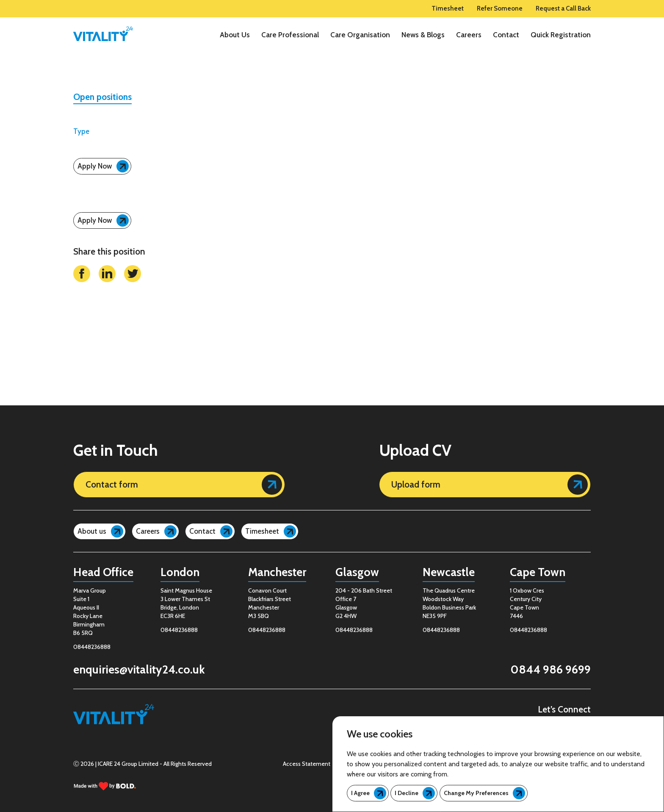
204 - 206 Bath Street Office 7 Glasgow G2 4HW (364, 603)
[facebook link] (82, 303)
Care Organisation (360, 35)
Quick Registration (561, 35)
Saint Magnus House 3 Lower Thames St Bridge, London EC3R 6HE (186, 603)
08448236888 (92, 647)
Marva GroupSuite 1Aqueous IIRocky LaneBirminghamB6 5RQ (90, 612)
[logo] (103, 34)
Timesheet (448, 9)
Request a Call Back (563, 9)
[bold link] (105, 786)
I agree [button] (360, 793)
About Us (235, 35)
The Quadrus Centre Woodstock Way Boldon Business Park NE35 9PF (449, 603)
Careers (469, 35)
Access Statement (307, 764)
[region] (364, 35)
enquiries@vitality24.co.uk (139, 669)
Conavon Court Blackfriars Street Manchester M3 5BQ (270, 603)
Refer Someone (500, 9)
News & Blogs (423, 35)
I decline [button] (407, 793)
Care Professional (290, 35)
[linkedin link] (107, 303)
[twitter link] (133, 303)
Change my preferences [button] (476, 793)
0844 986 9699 (551, 669)
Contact (506, 35)
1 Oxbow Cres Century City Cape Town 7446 (527, 603)
